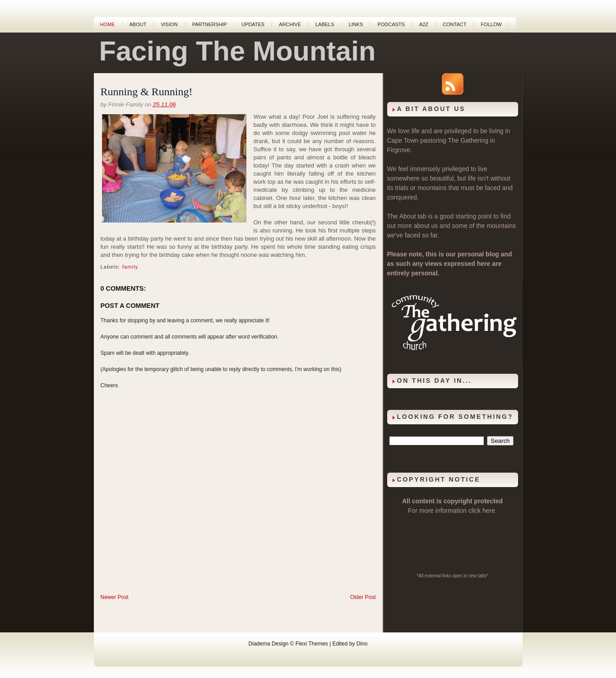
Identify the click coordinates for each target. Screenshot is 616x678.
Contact (454, 24)
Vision (169, 24)
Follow (491, 24)
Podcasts (391, 24)
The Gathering (468, 140)
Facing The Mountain (238, 51)
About (138, 24)
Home (108, 24)
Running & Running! (147, 92)
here (489, 511)
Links (356, 24)
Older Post (363, 597)
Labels (325, 24)
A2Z (424, 24)
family (130, 267)
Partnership (210, 24)
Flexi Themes (312, 644)
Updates (253, 24)
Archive (290, 24)
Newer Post (115, 597)
